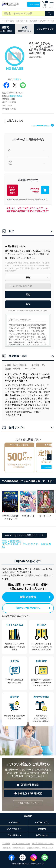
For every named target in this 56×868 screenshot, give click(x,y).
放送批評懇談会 (16, 96)
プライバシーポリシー (21, 844)
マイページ (14, 822)
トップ (5, 21)
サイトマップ (47, 848)
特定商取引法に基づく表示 (43, 844)
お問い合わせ (42, 835)
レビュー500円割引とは (43, 126)
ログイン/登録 (34, 4)
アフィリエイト (14, 829)
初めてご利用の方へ (33, 608)
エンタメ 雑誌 (31, 21)
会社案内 (7, 848)
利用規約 (6, 844)
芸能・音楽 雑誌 (17, 21)
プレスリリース (14, 835)
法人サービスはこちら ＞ (16, 616)
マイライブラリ (42, 822)
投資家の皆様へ (34, 848)
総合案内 (28, 816)
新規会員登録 (35, 597)
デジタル (10, 163)
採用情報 (42, 829)
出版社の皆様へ (19, 848)
